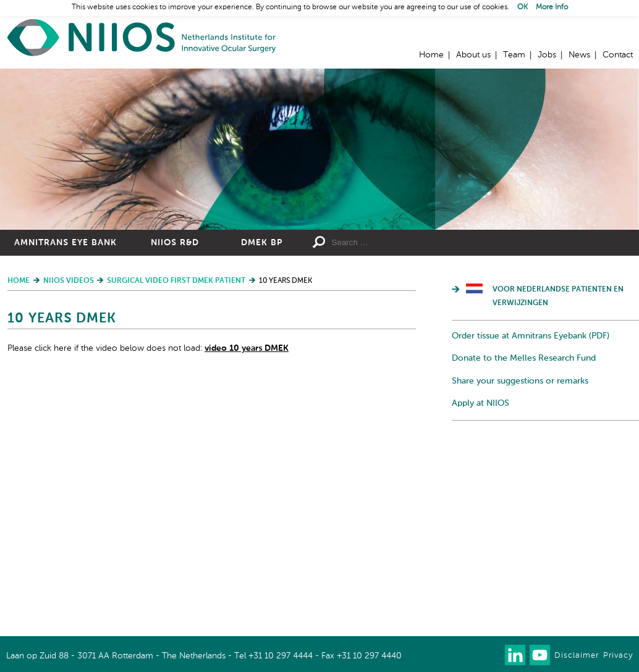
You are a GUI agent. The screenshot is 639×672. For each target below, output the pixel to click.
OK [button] (523, 7)
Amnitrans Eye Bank (66, 243)
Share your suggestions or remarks (520, 381)
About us (473, 55)
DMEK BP (262, 243)
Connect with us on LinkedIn (515, 655)
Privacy (618, 656)
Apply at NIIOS (480, 403)
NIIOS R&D (175, 243)
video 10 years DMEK (247, 348)
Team (514, 55)
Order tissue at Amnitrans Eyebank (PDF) (531, 336)
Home (142, 37)
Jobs (547, 55)
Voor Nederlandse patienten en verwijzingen (558, 296)
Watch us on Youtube (540, 655)
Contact (618, 55)
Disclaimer (577, 656)
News (579, 55)
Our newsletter (490, 655)
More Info (552, 7)
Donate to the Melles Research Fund (524, 358)
